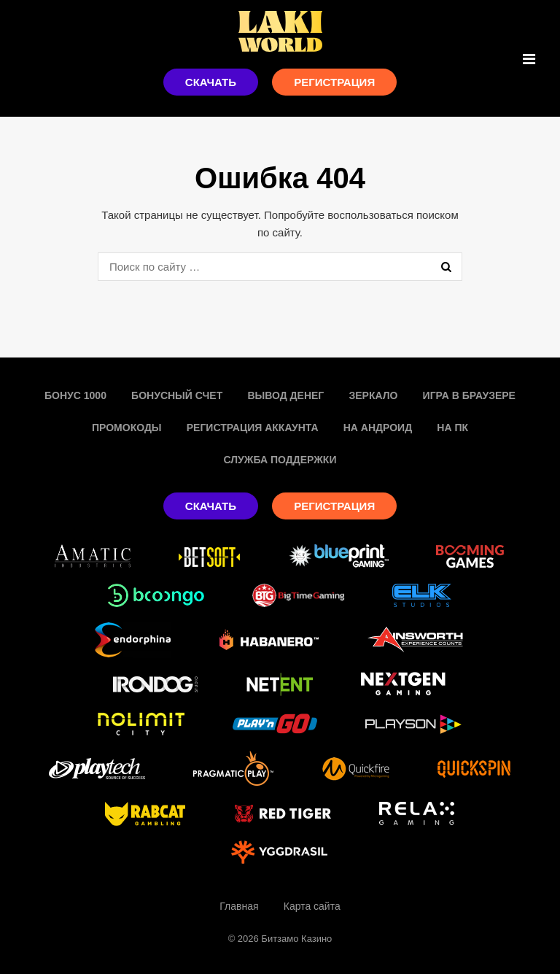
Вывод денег (285, 395)
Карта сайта (312, 906)
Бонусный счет (177, 395)
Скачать (211, 82)
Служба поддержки (280, 460)
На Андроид (378, 428)
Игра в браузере (469, 395)
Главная (239, 906)
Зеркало (373, 395)
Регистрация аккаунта (253, 428)
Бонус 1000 (75, 395)
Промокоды (127, 428)
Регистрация (334, 82)
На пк (452, 428)
